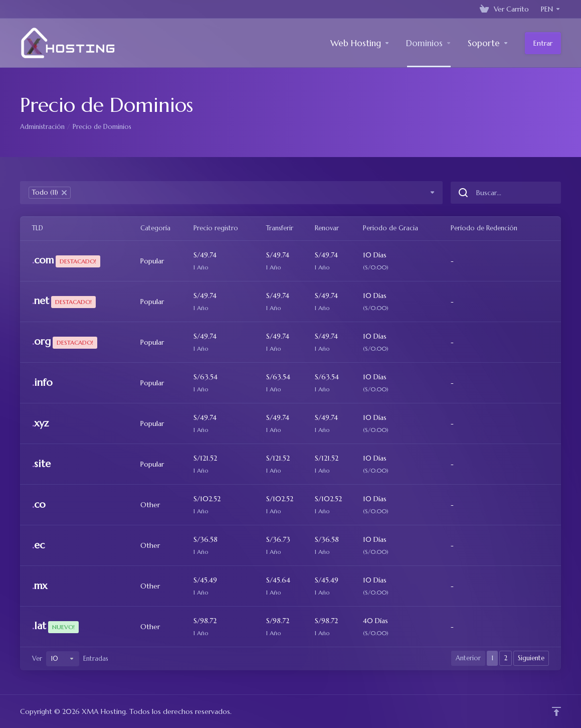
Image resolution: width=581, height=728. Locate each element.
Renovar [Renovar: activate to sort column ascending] (327, 228)
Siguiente (531, 658)
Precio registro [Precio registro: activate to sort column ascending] (216, 228)
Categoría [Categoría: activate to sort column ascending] (155, 228)
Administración (42, 127)
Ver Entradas (70, 659)
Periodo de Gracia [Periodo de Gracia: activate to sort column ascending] (391, 228)
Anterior (468, 658)
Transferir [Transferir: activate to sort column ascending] (280, 228)
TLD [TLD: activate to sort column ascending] (38, 228)
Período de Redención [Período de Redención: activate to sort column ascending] (484, 228)
